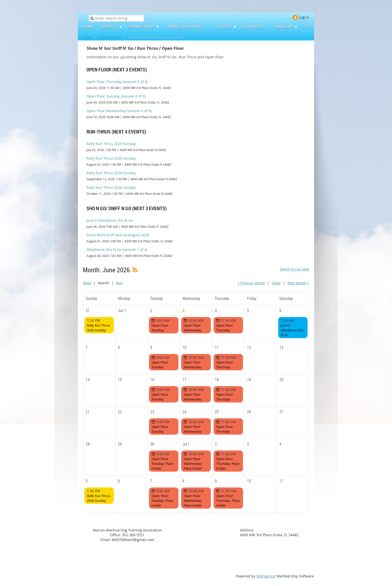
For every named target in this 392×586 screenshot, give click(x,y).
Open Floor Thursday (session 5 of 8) (117, 82)
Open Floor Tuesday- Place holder (162, 464)
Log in (304, 17)
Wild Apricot (266, 576)
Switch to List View (295, 269)
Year (119, 283)
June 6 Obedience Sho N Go (110, 220)
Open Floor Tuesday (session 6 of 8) (116, 96)
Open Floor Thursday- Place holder (228, 464)
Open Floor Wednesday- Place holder (193, 464)
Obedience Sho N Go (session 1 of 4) (117, 250)
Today (276, 283)
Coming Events (110, 37)
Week (87, 283)
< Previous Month (251, 283)
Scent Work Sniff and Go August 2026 (118, 235)
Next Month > (298, 283)
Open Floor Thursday (225, 328)
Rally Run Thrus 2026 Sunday (111, 144)
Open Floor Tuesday (160, 328)
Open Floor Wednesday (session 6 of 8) (119, 111)
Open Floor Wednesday (192, 328)
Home (88, 37)
